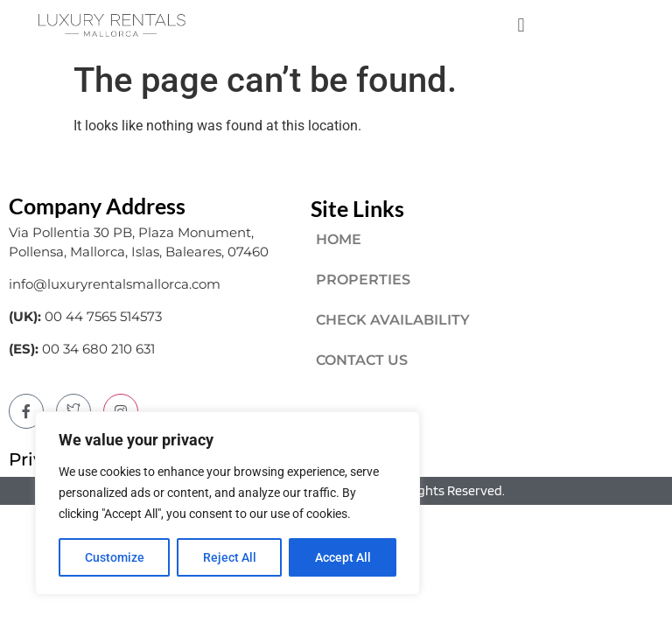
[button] (521, 25)
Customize (115, 557)
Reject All (230, 557)
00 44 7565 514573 (103, 316)
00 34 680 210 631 (98, 349)
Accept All (343, 557)
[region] (227, 503)
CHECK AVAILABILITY (393, 320)
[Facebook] (26, 411)
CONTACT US (362, 360)
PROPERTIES (363, 280)
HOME (339, 239)
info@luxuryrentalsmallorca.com (115, 284)
